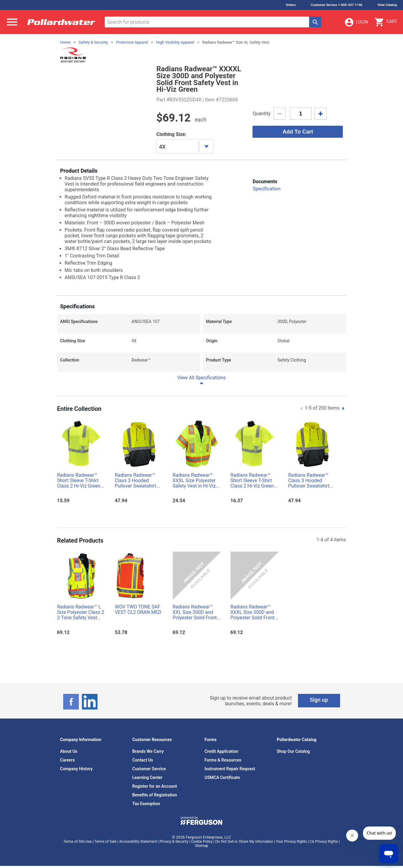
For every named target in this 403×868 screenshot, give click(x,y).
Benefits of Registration (155, 795)
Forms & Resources (223, 760)
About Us (69, 751)
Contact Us (143, 760)
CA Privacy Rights (324, 842)
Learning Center (147, 777)
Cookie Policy (202, 842)
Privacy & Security (174, 842)
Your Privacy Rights (291, 842)
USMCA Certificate (222, 777)
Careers (68, 760)
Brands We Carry (148, 751)
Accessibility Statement (138, 842)
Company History (76, 769)
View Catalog (387, 5)
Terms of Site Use (77, 842)
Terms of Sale (105, 842)
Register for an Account (155, 786)
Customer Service (149, 769)
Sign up (319, 700)
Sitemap (201, 846)
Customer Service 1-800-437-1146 (337, 5)
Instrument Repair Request (230, 769)
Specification (266, 189)
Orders (291, 5)
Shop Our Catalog (293, 751)
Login (356, 22)
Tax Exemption (146, 804)
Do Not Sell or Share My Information (244, 842)
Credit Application (222, 751)
